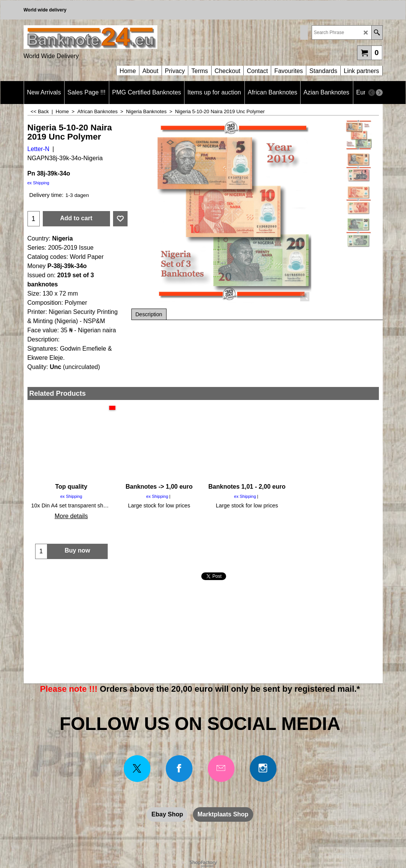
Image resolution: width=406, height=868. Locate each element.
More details (71, 516)
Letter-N (39, 149)
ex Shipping (39, 183)
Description (149, 314)
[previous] (372, 93)
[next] (379, 93)
